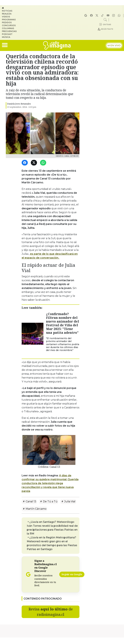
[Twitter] (34, 163)
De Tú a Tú (49, 501)
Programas (9, 20)
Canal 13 (29, 501)
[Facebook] (25, 163)
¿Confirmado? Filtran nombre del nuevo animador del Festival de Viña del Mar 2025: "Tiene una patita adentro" (62, 323)
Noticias (7, 11)
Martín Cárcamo (34, 509)
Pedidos (7, 22)
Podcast (7, 34)
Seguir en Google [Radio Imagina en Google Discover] (72, 574)
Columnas (8, 28)
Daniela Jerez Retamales (19, 104)
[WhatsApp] (44, 163)
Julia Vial (68, 501)
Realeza (7, 14)
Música (6, 37)
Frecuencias (9, 31)
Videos (6, 17)
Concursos (9, 25)
